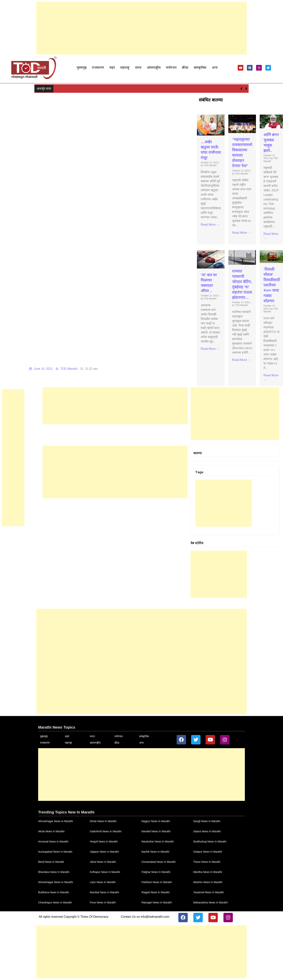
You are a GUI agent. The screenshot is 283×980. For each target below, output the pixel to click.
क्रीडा (185, 68)
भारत (138, 68)
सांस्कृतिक (200, 68)
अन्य (215, 68)
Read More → (210, 225)
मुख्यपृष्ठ (82, 68)
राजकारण (98, 68)
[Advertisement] (141, 28)
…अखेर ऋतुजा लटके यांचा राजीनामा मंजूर (79, 88)
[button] (246, 89)
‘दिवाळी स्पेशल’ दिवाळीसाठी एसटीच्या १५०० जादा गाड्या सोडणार (272, 285)
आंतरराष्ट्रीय (154, 68)
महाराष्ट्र (125, 68)
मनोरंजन (171, 68)
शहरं (112, 68)
